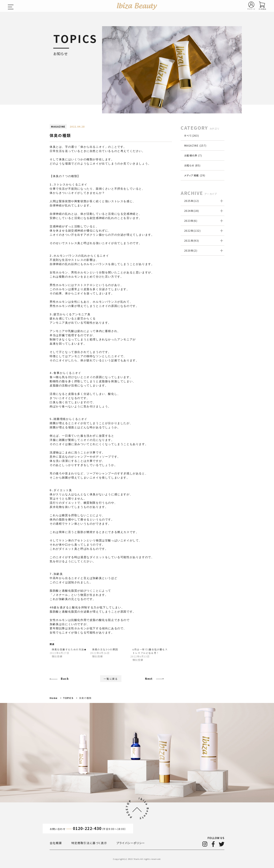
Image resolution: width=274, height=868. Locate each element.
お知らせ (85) (192, 165)
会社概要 (56, 843)
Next (149, 679)
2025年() (192, 201)
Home (54, 698)
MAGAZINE (58, 126)
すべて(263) (192, 136)
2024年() (192, 211)
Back (65, 679)
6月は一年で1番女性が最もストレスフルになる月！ (150, 651)
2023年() (191, 221)
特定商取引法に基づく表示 (89, 843)
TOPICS (68, 698)
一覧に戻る (111, 679)
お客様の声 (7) (193, 155)
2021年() (192, 241)
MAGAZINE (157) (195, 146)
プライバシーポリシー (131, 843)
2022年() (192, 231)
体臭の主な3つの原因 (105, 649)
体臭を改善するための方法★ (69, 649)
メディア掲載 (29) (195, 175)
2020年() (191, 251)
